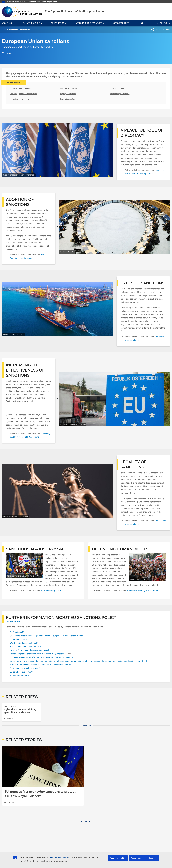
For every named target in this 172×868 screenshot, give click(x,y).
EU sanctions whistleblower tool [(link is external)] (25, 668)
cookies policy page (59, 857)
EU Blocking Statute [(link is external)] (20, 676)
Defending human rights (20, 99)
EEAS (4, 30)
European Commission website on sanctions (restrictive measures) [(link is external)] (41, 665)
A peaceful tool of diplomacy (21, 88)
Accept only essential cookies (144, 858)
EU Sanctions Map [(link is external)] (19, 632)
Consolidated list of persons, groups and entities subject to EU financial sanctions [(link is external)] (47, 636)
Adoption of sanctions (69, 88)
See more (86, 726)
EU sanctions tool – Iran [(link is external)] (22, 672)
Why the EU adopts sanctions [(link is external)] (24, 643)
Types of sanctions (117, 88)
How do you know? (52, 2)
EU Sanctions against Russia (54, 590)
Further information (68, 99)
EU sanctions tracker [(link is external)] (20, 639)
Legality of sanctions (68, 94)
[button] (8, 23)
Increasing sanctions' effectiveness (24, 94)
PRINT (166, 30)
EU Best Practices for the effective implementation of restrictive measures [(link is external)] (43, 657)
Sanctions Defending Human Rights (143, 590)
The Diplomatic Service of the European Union (74, 11)
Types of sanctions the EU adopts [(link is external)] (26, 647)
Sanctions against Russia (120, 94)
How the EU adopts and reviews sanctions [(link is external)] (30, 650)
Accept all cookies (118, 858)
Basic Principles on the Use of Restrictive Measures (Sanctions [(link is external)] (38, 654)
